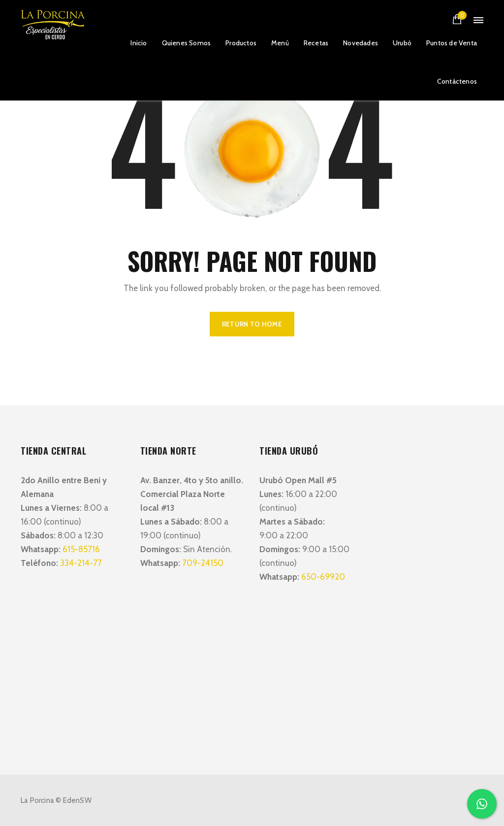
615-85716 (81, 549)
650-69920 (323, 577)
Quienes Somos (187, 43)
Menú (280, 43)
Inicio (139, 43)
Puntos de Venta (452, 43)
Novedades (361, 43)
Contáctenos (457, 81)
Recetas (316, 43)
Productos (241, 43)
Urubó (402, 43)
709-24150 (203, 563)
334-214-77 (81, 563)
